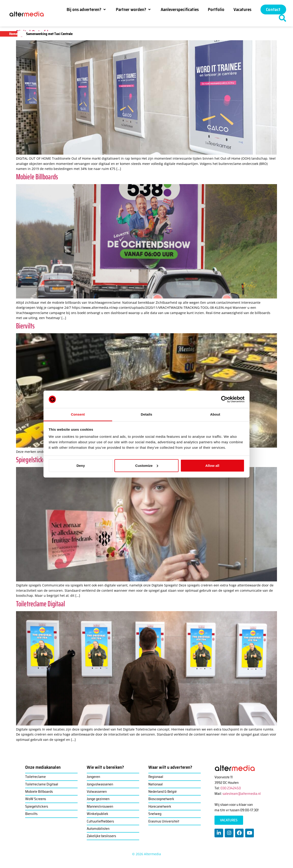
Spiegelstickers (33, 460)
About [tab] (215, 414)
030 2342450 (231, 788)
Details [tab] (146, 414)
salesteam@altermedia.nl (242, 794)
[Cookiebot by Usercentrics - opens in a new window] (224, 399)
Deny (81, 466)
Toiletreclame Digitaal (41, 604)
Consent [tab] (78, 414)
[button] (87, 9)
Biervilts (25, 326)
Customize (147, 466)
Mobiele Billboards (37, 177)
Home (13, 34)
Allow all (212, 466)
